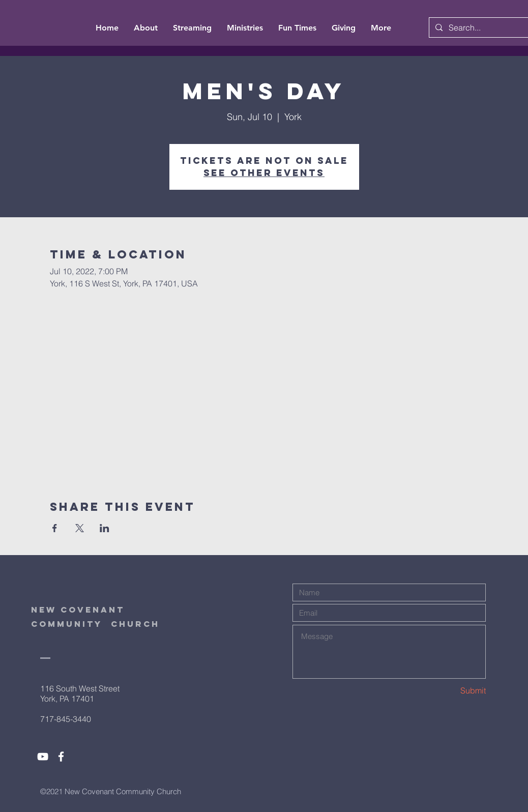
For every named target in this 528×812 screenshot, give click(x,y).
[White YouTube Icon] (43, 757)
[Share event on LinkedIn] (105, 528)
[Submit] (450, 691)
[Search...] (485, 27)
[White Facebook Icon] (61, 757)
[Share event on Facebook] (55, 528)
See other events (264, 173)
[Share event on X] (80, 528)
